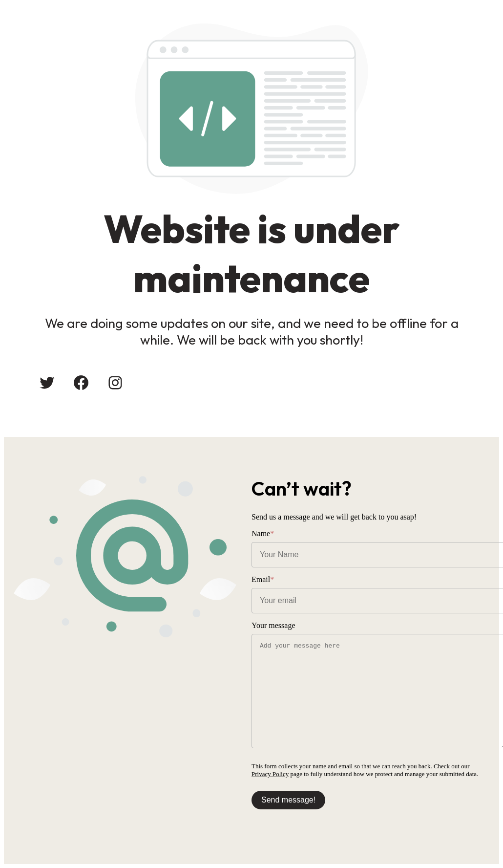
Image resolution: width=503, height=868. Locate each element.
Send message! (288, 800)
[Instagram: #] (115, 383)
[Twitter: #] (47, 383)
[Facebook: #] (81, 383)
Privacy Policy (270, 774)
